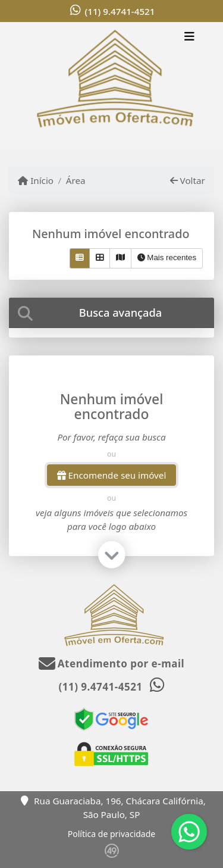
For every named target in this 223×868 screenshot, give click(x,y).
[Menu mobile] (111, 85)
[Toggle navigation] (189, 38)
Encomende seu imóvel (112, 475)
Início (36, 180)
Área (76, 180)
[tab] (111, 313)
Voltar (188, 180)
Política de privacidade (111, 834)
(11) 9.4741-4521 (120, 11)
